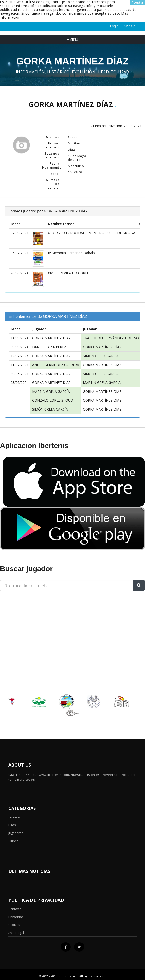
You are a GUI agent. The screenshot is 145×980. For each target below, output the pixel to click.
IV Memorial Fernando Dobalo (71, 253)
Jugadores (16, 833)
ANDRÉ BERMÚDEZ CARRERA (56, 365)
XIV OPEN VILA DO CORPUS (70, 273)
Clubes (13, 841)
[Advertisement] (30, 625)
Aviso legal (16, 933)
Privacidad (16, 917)
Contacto (15, 909)
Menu (72, 39)
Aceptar (138, 3)
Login (114, 26)
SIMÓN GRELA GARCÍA (101, 356)
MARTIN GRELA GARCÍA (102, 383)
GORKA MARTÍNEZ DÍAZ (51, 338)
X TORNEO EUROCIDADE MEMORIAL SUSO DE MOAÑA (92, 233)
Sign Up (130, 26)
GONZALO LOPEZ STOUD (53, 400)
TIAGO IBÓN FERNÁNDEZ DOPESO (111, 338)
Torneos (14, 817)
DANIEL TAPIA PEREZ (49, 347)
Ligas (12, 825)
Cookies (14, 925)
